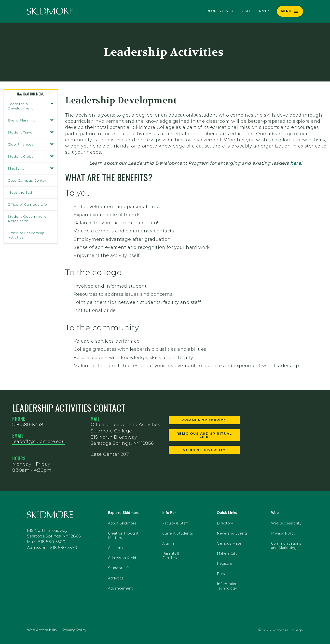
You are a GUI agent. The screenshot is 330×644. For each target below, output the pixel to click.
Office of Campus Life (27, 204)
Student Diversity (204, 450)
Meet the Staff (21, 192)
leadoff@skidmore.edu (39, 442)
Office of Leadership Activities (26, 235)
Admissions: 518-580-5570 (52, 548)
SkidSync (31, 168)
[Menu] (290, 11)
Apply (264, 11)
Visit (246, 11)
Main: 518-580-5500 (46, 542)
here (296, 163)
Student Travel (31, 132)
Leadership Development (31, 106)
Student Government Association (27, 219)
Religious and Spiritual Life (204, 435)
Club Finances (31, 144)
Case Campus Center (27, 180)
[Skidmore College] (50, 11)
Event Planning (31, 120)
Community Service (204, 420)
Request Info (220, 11)
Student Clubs (31, 156)
